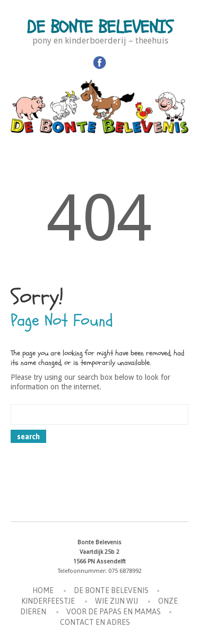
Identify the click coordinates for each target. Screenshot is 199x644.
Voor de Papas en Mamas (114, 612)
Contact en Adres (95, 622)
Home (43, 590)
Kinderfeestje (48, 601)
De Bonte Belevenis (100, 27)
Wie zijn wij (116, 601)
